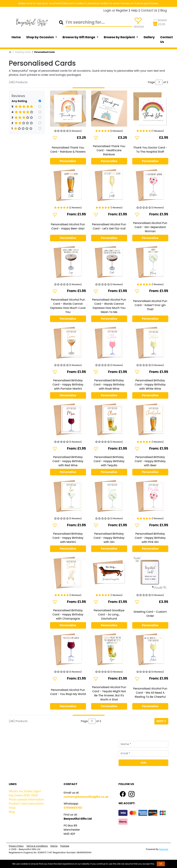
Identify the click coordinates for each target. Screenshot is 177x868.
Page (84, 721)
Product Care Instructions (26, 804)
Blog (164, 11)
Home (16, 37)
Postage (65, 846)
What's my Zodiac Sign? (25, 791)
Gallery (149, 37)
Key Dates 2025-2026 (23, 795)
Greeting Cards (23, 52)
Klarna (54, 846)
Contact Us (149, 11)
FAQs (12, 808)
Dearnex (164, 849)
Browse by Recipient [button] (120, 37)
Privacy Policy (16, 846)
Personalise (68, 161)
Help (134, 11)
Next (161, 721)
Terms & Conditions (37, 846)
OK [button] (161, 864)
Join (143, 763)
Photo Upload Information (26, 799)
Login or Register (116, 11)
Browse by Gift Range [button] (79, 37)
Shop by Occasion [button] (40, 37)
